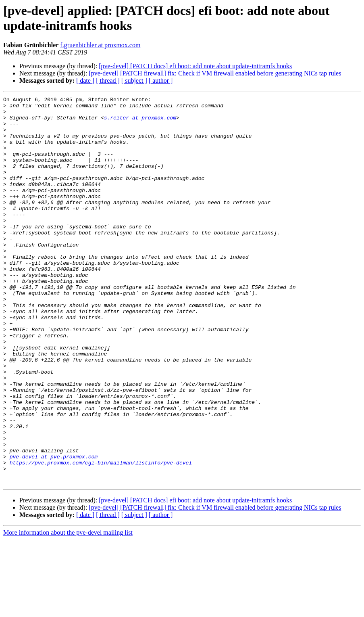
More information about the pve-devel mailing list (68, 610)
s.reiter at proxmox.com (140, 122)
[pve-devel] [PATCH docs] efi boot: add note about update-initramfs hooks (195, 66)
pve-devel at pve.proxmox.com (54, 529)
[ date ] (85, 81)
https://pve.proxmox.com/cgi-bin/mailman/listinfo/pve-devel (101, 536)
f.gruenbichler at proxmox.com (100, 45)
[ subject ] (134, 81)
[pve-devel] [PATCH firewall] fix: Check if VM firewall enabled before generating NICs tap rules (215, 73)
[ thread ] (108, 81)
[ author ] (161, 81)
